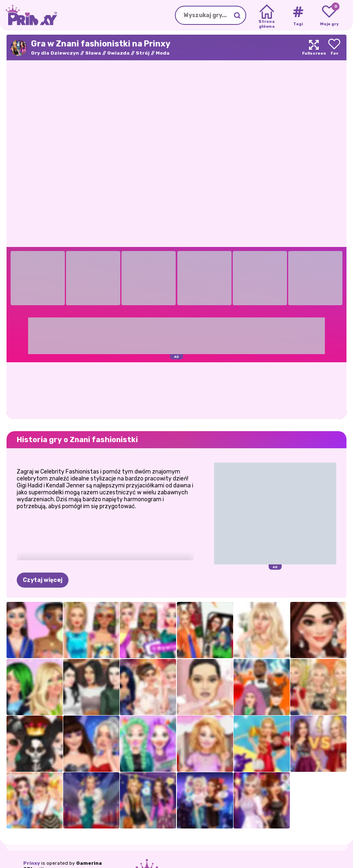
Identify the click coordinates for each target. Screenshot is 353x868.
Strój (143, 53)
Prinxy (32, 863)
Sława (93, 53)
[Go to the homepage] (29, 15)
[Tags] (298, 15)
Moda (163, 53)
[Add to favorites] (334, 47)
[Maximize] (314, 47)
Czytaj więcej (43, 580)
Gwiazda (118, 53)
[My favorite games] (329, 15)
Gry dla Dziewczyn (55, 53)
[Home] (267, 15)
